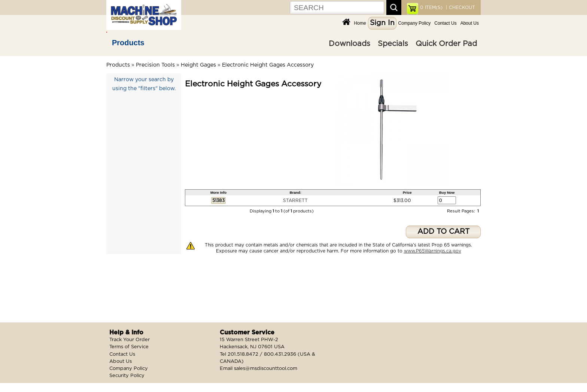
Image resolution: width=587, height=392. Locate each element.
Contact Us (445, 23)
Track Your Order (130, 340)
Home (360, 23)
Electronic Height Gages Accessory (268, 65)
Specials (393, 44)
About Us (470, 23)
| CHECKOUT (460, 7)
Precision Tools (155, 65)
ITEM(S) (431, 7)
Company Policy (415, 23)
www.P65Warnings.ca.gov (433, 251)
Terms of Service (129, 347)
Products (128, 43)
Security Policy (127, 376)
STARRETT (295, 200)
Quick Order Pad (446, 44)
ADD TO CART (443, 232)
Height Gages (198, 65)
